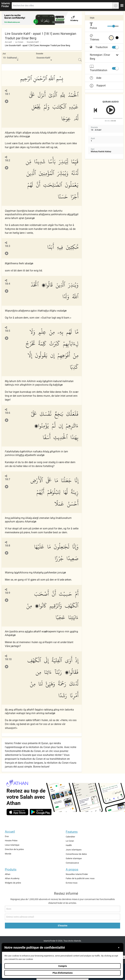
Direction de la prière (14, 849)
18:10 (8, 659)
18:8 (7, 546)
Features (72, 832)
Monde (8, 854)
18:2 (7, 160)
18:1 (7, 94)
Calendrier (70, 837)
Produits (11, 869)
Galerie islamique (74, 858)
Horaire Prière (11, 841)
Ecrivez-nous (72, 883)
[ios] (17, 812)
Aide (96, 78)
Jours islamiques (74, 850)
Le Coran (19, 42)
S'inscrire (63, 926)
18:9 (7, 593)
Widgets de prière (13, 883)
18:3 (7, 246)
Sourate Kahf (33, 42)
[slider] (114, 26)
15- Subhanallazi (12, 58)
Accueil (8, 42)
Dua (7, 836)
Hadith (69, 845)
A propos (72, 869)
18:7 (7, 479)
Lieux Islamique (12, 845)
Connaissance (72, 863)
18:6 (7, 413)
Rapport (98, 86)
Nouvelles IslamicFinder (77, 874)
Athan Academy (12, 878)
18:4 (7, 284)
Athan (8, 874)
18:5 (7, 331)
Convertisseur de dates (76, 854)
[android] (41, 812)
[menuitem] (11, 58)
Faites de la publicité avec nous (80, 878)
